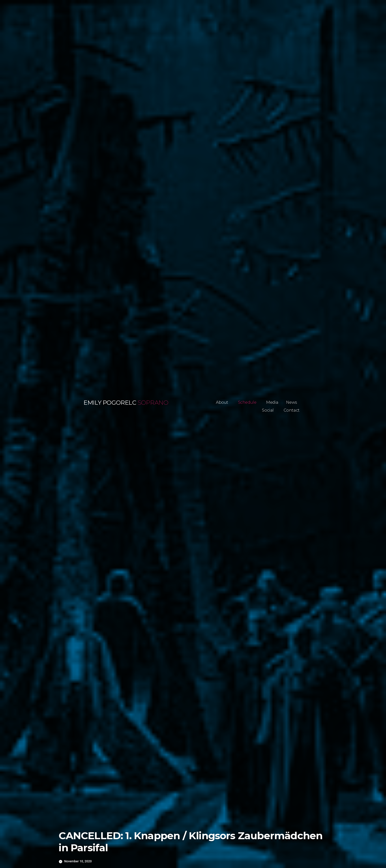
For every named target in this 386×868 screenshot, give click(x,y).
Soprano (153, 403)
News (291, 402)
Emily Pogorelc (110, 403)
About (222, 402)
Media (272, 402)
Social (268, 410)
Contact (292, 410)
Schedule (247, 402)
